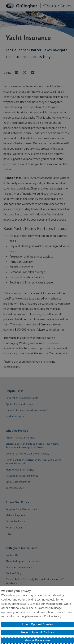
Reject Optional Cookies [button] (37, 632)
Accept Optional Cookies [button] (37, 624)
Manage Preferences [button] (37, 640)
